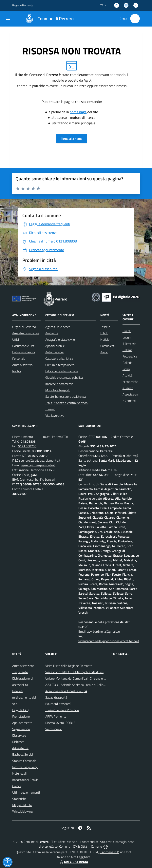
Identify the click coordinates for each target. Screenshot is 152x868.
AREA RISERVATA (74, 862)
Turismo (50, 409)
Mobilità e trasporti (58, 390)
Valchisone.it (54, 729)
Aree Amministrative (26, 333)
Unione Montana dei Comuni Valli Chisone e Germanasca (83, 678)
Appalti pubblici (55, 346)
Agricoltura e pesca (58, 327)
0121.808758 (27, 446)
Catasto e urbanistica (59, 358)
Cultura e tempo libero (60, 365)
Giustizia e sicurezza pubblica (64, 377)
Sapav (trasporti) (56, 697)
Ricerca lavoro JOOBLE (60, 723)
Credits (17, 786)
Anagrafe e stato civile (60, 339)
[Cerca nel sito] (135, 19)
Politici (17, 371)
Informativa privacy (25, 767)
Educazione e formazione (62, 371)
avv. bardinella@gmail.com (105, 631)
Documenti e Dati (24, 346)
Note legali (19, 773)
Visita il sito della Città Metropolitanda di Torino (76, 672)
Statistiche (19, 799)
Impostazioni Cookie (25, 780)
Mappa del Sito (22, 805)
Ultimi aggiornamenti (26, 792)
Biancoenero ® (109, 852)
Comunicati (108, 346)
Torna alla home (72, 139)
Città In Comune (91, 846)
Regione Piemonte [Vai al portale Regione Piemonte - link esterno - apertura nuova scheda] (23, 5)
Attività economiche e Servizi (130, 382)
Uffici (16, 339)
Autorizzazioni (54, 352)
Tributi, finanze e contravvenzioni (67, 403)
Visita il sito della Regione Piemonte (69, 666)
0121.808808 (26, 441)
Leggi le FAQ (20, 710)
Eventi (127, 331)
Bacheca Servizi (23, 754)
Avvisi (104, 352)
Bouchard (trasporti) (58, 704)
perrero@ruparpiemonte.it (38, 465)
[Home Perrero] (47, 19)
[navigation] (8, 18)
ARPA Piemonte (56, 716)
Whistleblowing (22, 811)
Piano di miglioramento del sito (24, 697)
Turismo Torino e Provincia (62, 710)
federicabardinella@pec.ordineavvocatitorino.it (109, 641)
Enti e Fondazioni (24, 352)
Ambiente (52, 333)
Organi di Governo (24, 327)
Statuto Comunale (24, 761)
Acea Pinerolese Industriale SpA (66, 691)
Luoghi (127, 337)
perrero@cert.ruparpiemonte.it (40, 460)
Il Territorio (129, 344)
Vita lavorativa (55, 415)
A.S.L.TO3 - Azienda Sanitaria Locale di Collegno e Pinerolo (84, 685)
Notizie (105, 339)
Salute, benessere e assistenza (66, 396)
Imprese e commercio (59, 384)
